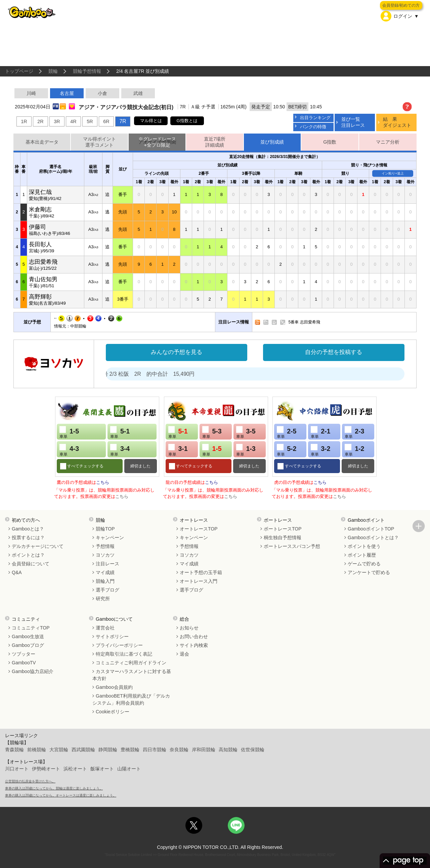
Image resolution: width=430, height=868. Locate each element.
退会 (184, 654)
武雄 (138, 93)
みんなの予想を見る (177, 352)
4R (73, 121)
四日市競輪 (155, 750)
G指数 (330, 142)
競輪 (53, 71)
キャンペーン (110, 538)
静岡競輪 (108, 750)
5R (90, 121)
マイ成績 (105, 572)
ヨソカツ (105, 555)
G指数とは (187, 121)
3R (57, 121)
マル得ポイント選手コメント (99, 142)
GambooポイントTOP (371, 529)
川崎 (31, 93)
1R (24, 121)
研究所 (103, 599)
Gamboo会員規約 (114, 687)
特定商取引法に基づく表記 (124, 654)
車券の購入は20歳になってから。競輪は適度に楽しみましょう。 (54, 788)
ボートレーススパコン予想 (292, 546)
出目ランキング (315, 118)
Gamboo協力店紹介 (33, 671)
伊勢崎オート (46, 769)
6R (106, 121)
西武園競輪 (83, 750)
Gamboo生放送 (28, 636)
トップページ (19, 71)
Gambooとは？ (28, 529)
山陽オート (129, 769)
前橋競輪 (37, 750)
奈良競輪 (179, 750)
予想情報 (105, 546)
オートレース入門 (199, 581)
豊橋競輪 (130, 750)
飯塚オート (102, 769)
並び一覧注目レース (353, 122)
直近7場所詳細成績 (215, 142)
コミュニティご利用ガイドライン (131, 663)
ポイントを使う (364, 546)
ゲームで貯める (364, 564)
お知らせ (189, 628)
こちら (103, 482)
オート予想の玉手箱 (201, 572)
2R (40, 121)
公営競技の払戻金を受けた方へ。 (30, 781)
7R (123, 121)
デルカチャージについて (38, 546)
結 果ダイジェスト (397, 122)
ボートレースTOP (283, 529)
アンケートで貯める (369, 572)
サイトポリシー (112, 636)
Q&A (17, 572)
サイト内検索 (194, 645)
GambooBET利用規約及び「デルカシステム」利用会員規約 (131, 699)
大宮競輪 (59, 750)
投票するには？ (28, 538)
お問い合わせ (194, 636)
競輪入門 (105, 581)
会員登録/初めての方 (401, 5)
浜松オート (75, 769)
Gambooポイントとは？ (373, 538)
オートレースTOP (199, 529)
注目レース (107, 564)
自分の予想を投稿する (334, 352)
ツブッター (24, 654)
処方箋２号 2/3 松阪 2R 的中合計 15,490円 (149, 374)
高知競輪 (228, 750)
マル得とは (151, 121)
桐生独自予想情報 (283, 538)
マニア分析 (388, 142)
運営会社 (105, 628)
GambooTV (24, 663)
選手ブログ (107, 590)
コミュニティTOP (31, 628)
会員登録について (31, 564)
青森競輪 (14, 750)
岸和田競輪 (204, 750)
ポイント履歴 (362, 555)
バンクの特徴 (313, 127)
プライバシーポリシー (119, 645)
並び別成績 (272, 142)
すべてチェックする (85, 466)
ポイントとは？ (28, 555)
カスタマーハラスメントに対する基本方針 (132, 675)
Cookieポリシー (113, 712)
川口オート (17, 769)
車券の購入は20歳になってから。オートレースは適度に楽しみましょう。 (61, 795)
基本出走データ (42, 142)
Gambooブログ (28, 645)
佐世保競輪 (253, 750)
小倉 (102, 93)
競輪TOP (105, 529)
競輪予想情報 (87, 71)
